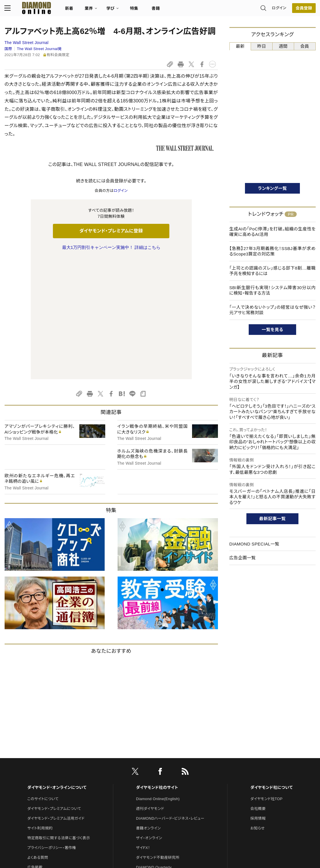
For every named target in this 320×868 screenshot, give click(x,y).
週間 (283, 46)
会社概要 (258, 688)
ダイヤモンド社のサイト (157, 667)
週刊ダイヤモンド (150, 688)
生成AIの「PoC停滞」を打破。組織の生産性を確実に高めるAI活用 (273, 232)
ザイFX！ (143, 727)
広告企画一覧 (243, 558)
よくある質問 (38, 737)
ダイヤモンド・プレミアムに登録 (111, 231)
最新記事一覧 (273, 519)
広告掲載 (35, 746)
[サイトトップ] (31, 10)
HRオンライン (147, 766)
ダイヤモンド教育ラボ (154, 786)
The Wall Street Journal (27, 43)
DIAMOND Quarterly (154, 746)
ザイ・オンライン (149, 717)
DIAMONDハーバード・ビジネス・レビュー (170, 698)
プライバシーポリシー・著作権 (52, 727)
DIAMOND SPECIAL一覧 (254, 544)
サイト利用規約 (40, 707)
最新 (240, 46)
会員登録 (304, 10)
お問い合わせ (39, 756)
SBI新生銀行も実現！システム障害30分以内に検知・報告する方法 (273, 290)
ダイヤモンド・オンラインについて (57, 667)
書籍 (156, 10)
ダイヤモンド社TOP (267, 678)
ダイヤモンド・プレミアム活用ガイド (56, 698)
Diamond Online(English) (158, 678)
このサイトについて (43, 678)
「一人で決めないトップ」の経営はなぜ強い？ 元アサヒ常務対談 (273, 310)
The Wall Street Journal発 (39, 49)
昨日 (262, 46)
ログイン (279, 10)
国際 (8, 49)
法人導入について (42, 766)
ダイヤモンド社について (272, 667)
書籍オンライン (148, 707)
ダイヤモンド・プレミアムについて (54, 688)
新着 (69, 10)
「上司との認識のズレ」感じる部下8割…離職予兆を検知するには (273, 271)
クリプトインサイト (151, 776)
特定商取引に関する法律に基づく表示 (59, 717)
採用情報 (258, 698)
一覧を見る (272, 330)
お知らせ (258, 707)
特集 (134, 10)
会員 (305, 46)
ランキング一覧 (272, 188)
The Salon (145, 756)
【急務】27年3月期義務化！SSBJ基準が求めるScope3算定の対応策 (273, 251)
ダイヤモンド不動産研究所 (158, 737)
